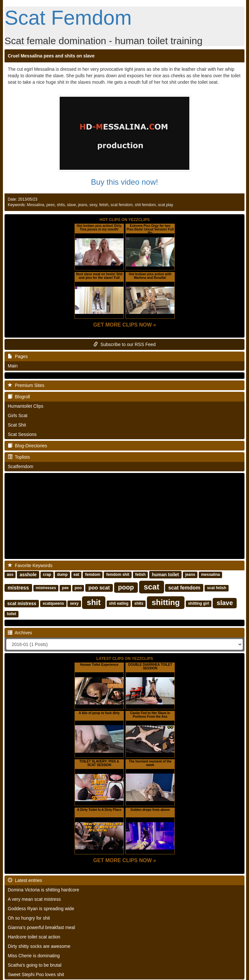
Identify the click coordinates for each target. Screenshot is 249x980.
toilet (12, 614)
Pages (18, 356)
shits (61, 205)
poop (126, 587)
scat (151, 587)
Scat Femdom (68, 18)
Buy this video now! (125, 182)
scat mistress (22, 603)
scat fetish (216, 588)
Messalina (36, 205)
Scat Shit (17, 425)
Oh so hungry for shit (29, 918)
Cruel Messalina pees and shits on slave (51, 56)
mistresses (46, 588)
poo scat (99, 588)
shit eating (119, 604)
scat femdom (122, 205)
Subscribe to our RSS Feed (124, 344)
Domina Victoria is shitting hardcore (43, 890)
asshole (28, 575)
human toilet (166, 575)
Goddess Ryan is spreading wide (41, 909)
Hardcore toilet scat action (34, 937)
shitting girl (199, 604)
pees (51, 205)
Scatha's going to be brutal (35, 965)
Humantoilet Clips (26, 406)
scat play (166, 205)
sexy (93, 205)
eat (76, 575)
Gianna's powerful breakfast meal (41, 927)
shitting (166, 602)
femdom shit (118, 575)
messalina (210, 575)
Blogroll (19, 397)
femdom (93, 575)
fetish (104, 205)
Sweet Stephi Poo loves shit (36, 974)
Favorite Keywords (30, 565)
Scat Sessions (22, 434)
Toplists (19, 457)
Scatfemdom (21, 466)
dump (62, 575)
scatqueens (53, 604)
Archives (20, 633)
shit (94, 602)
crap (47, 575)
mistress (18, 588)
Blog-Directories (27, 446)
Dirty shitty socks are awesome (39, 946)
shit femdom (145, 205)
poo (78, 588)
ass (10, 575)
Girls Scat (18, 416)
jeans (83, 205)
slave (71, 205)
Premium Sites (26, 385)
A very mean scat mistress (34, 899)
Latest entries (25, 880)
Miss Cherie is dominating (34, 956)
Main (13, 366)
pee (65, 588)
